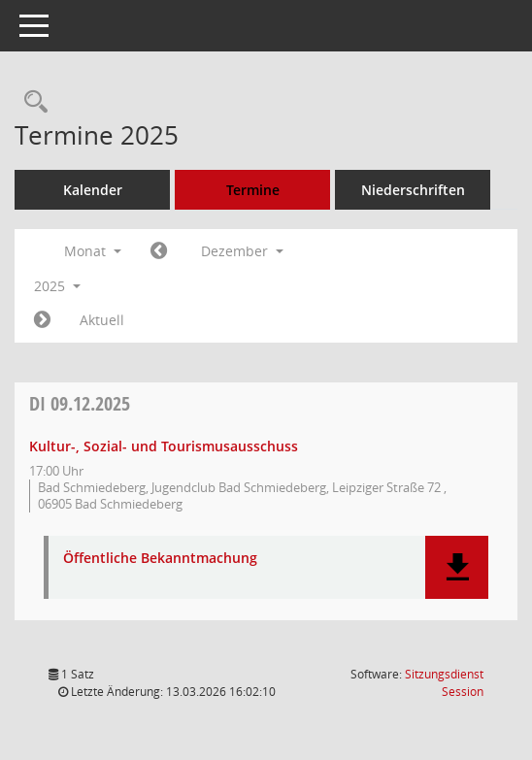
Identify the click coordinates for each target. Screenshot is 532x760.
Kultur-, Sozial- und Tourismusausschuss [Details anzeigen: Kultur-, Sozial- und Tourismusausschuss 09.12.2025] (164, 446)
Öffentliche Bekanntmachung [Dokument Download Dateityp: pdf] (160, 559)
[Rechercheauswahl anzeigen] (31, 102)
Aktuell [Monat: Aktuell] (102, 320)
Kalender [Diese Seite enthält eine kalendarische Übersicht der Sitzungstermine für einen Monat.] (93, 190)
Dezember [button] (242, 251)
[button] (457, 567)
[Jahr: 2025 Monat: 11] (159, 251)
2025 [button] (57, 286)
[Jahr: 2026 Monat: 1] (42, 320)
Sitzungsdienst (444, 683)
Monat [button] (93, 251)
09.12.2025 (80, 403)
